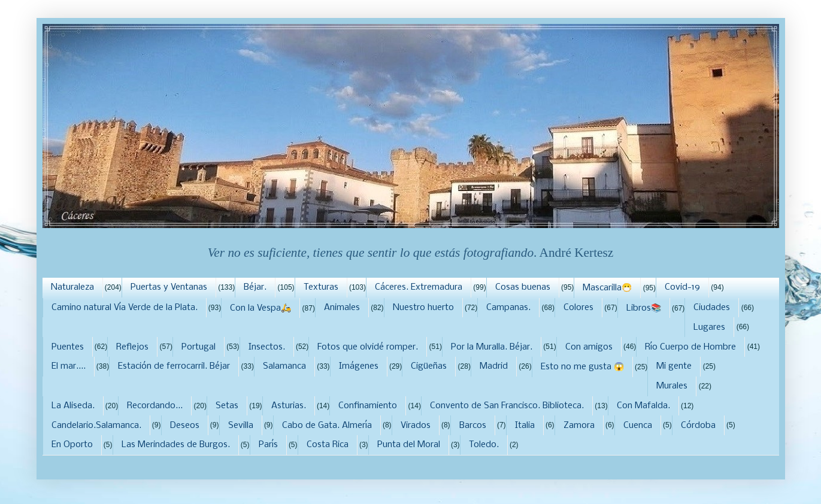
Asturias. (289, 406)
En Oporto (72, 445)
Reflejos (132, 347)
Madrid (494, 366)
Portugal (199, 347)
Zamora (579, 426)
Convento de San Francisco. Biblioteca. (507, 406)
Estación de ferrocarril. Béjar (174, 366)
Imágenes (359, 366)
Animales (342, 308)
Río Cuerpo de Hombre (690, 347)
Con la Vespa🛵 (260, 308)
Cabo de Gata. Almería (327, 426)
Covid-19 (682, 287)
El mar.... (69, 366)
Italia (525, 426)
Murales (672, 386)
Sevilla (241, 426)
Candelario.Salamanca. (96, 426)
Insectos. (267, 347)
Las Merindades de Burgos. (176, 445)
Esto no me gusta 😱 (582, 367)
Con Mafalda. (643, 406)
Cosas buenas (523, 287)
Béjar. (255, 287)
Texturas (321, 287)
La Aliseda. (73, 406)
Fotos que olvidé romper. (368, 347)
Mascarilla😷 (607, 288)
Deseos (185, 426)
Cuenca (638, 426)
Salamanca (284, 366)
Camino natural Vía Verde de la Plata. (125, 308)
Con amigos (589, 347)
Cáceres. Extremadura (419, 287)
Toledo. (484, 445)
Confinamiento (368, 406)
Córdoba (698, 426)
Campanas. (508, 308)
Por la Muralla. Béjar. (492, 347)
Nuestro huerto (423, 308)
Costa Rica (328, 445)
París (268, 445)
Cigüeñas (429, 366)
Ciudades (712, 308)
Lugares (709, 327)
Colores (578, 308)
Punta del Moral (409, 445)
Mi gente (674, 366)
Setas (227, 406)
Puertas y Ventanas (169, 287)
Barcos (473, 426)
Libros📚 (644, 308)
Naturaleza (72, 287)
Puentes (68, 347)
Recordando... (155, 406)
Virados (416, 426)
